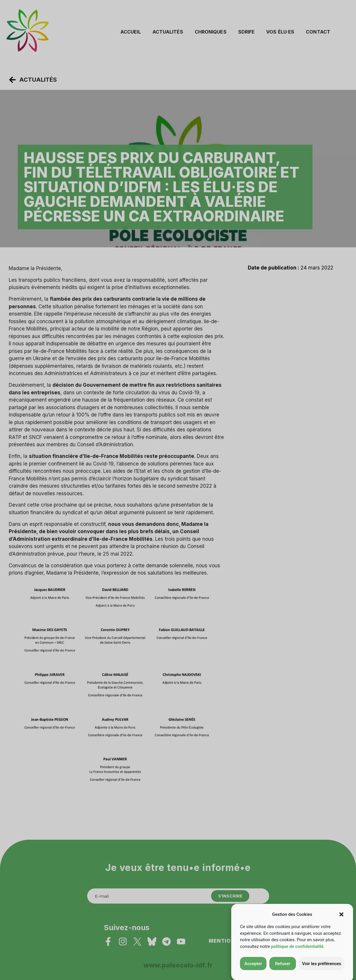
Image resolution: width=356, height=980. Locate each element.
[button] (341, 924)
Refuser (283, 973)
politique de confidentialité (297, 956)
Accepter (253, 973)
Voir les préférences (322, 973)
